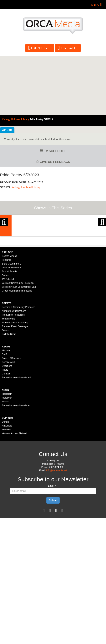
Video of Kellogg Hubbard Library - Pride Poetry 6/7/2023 (53, 86)
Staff (4, 414)
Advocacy (7, 485)
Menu (95, 5)
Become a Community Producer (18, 367)
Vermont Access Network (15, 493)
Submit (53, 560)
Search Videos (9, 316)
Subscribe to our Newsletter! (16, 437)
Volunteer (7, 489)
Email (52, 545)
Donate (6, 481)
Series (5, 335)
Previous (4, 241)
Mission (6, 410)
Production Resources (13, 374)
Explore (41, 48)
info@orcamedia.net (56, 530)
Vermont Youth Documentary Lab (19, 346)
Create (69, 48)
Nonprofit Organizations (14, 371)
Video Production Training (15, 382)
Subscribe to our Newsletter (16, 465)
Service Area (8, 422)
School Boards (9, 331)
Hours (5, 429)
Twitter (5, 461)
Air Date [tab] (7, 130)
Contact (6, 433)
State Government (11, 323)
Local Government (11, 327)
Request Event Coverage (15, 386)
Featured (7, 319)
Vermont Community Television (18, 343)
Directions (7, 426)
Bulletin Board (9, 394)
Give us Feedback (53, 162)
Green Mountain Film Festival (17, 350)
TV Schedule (53, 151)
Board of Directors (11, 418)
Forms (5, 390)
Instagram (7, 453)
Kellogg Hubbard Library (26, 187)
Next (102, 241)
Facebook (7, 457)
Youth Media (8, 378)
